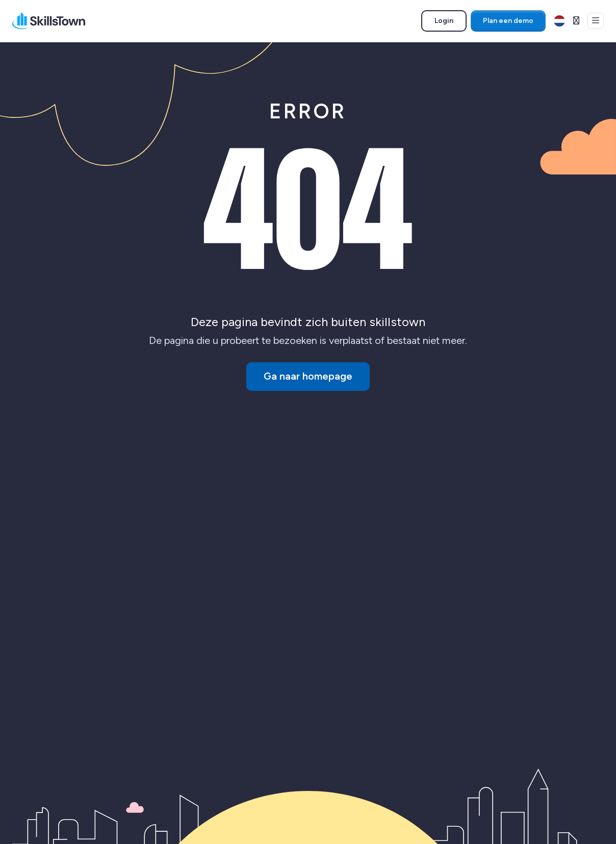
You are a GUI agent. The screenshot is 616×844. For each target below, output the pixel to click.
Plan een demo (508, 21)
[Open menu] (596, 21)
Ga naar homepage (308, 377)
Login (450, 22)
